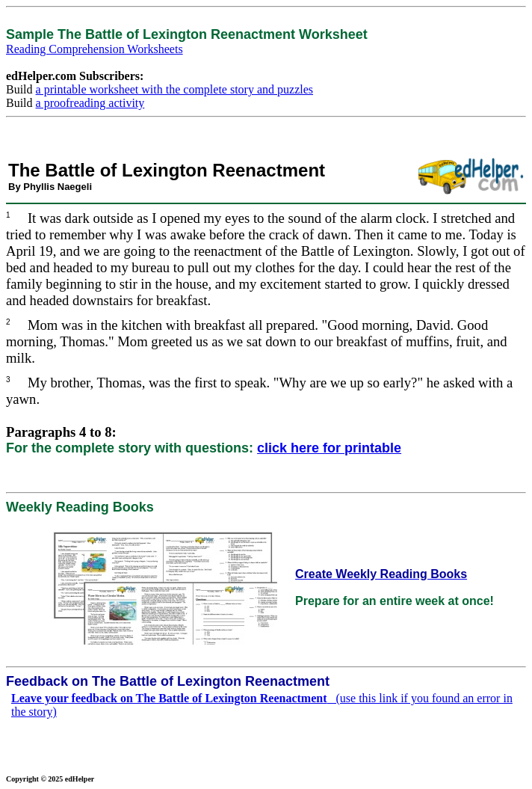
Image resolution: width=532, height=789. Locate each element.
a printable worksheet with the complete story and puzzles (174, 89)
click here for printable (329, 448)
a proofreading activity (90, 103)
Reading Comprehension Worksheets (95, 49)
